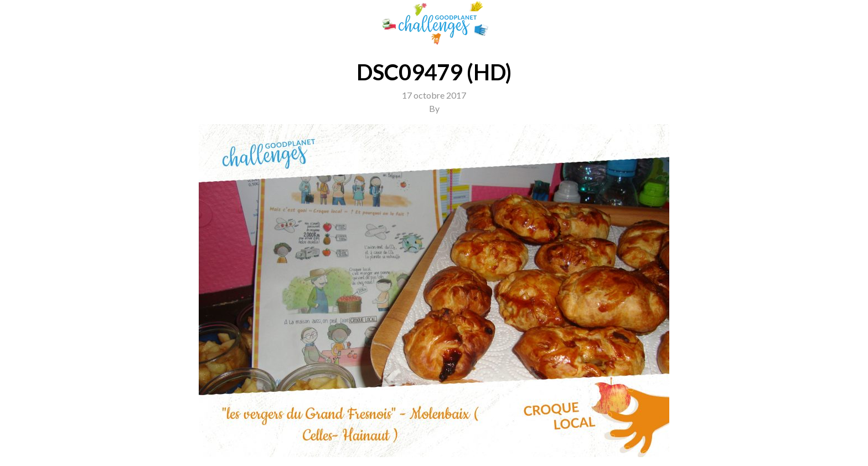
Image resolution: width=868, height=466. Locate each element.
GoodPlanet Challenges (434, 23)
